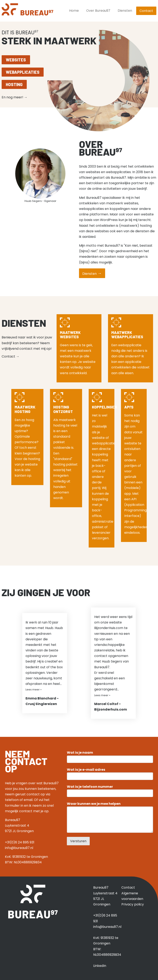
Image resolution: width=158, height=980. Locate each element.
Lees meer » (34, 690)
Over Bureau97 (98, 11)
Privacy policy (133, 904)
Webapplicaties (23, 72)
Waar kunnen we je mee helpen (94, 804)
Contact (146, 11)
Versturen (78, 841)
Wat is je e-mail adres (86, 770)
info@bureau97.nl (19, 848)
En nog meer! (15, 97)
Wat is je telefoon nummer (90, 787)
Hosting (14, 84)
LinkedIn (100, 966)
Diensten (125, 11)
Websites (16, 60)
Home (74, 11)
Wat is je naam (80, 753)
